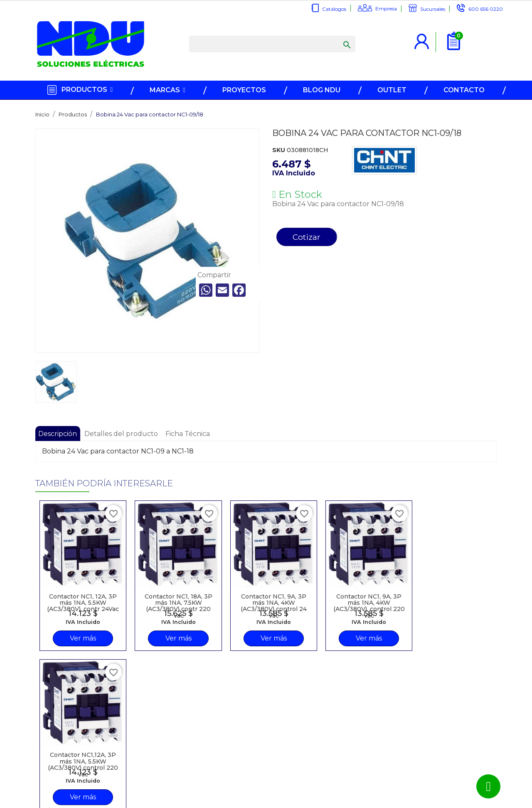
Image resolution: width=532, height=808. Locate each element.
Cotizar (307, 237)
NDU (284, 802)
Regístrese (214, 724)
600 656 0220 (486, 9)
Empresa (386, 9)
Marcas (124, 724)
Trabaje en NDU (136, 768)
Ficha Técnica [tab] (189, 434)
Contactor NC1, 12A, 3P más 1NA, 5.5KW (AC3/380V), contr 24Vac (77, 593)
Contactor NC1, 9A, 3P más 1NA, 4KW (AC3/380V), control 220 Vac (324, 593)
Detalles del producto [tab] (122, 434)
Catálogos (334, 9)
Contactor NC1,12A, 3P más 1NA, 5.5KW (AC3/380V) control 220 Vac (406, 593)
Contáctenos (132, 759)
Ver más (77, 637)
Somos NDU (131, 750)
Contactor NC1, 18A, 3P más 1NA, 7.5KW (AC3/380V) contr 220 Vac (159, 593)
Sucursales (433, 9)
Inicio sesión (215, 733)
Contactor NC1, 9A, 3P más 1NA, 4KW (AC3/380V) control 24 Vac (241, 593)
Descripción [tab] (58, 434)
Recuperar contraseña (215, 745)
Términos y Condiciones (216, 760)
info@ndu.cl (309, 724)
